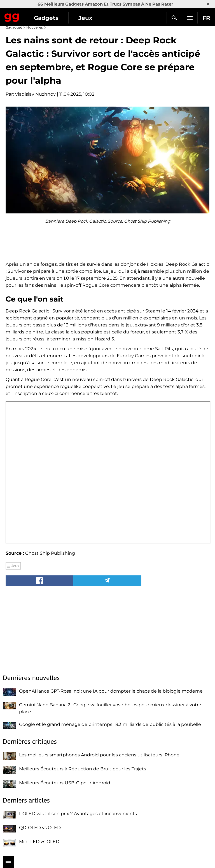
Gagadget (12, 17)
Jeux (85, 18)
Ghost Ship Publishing (50, 553)
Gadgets (46, 18)
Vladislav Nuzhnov (35, 94)
